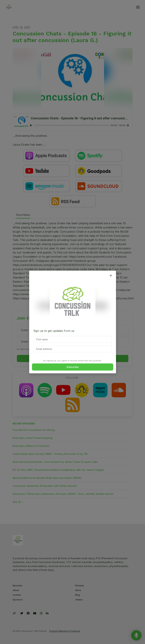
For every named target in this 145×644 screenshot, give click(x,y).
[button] (111, 276)
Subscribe (73, 367)
